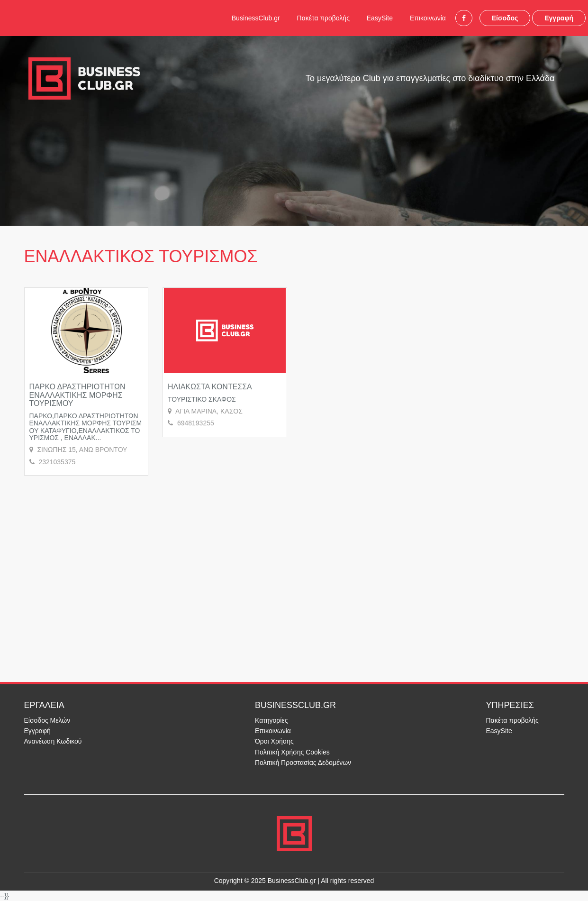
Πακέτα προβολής (323, 18)
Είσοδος (505, 18)
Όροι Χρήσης (274, 741)
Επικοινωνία (428, 18)
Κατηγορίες (271, 720)
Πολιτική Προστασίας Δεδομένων (303, 763)
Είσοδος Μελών (47, 720)
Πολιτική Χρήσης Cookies (292, 752)
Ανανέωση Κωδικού (53, 741)
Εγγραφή (559, 18)
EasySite (380, 18)
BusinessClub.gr (256, 18)
